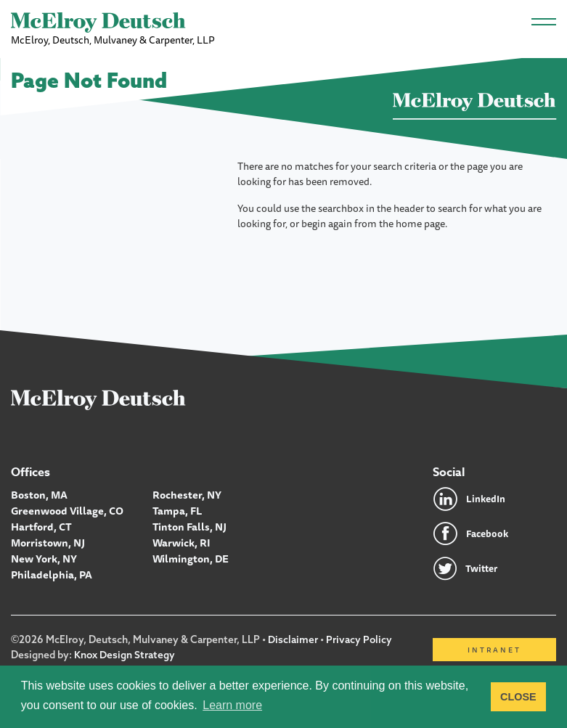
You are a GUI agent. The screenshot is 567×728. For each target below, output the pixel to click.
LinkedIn (486, 499)
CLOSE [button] (518, 697)
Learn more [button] (232, 705)
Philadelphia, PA (51, 570)
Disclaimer (293, 639)
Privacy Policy (359, 639)
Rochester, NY (187, 494)
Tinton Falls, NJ (189, 525)
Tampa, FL (177, 510)
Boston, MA (38, 494)
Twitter (483, 568)
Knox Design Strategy (125, 654)
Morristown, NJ (47, 540)
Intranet (494, 650)
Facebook (488, 533)
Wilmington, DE (190, 555)
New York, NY (44, 555)
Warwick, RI (181, 540)
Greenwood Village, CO (66, 510)
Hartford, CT (41, 525)
